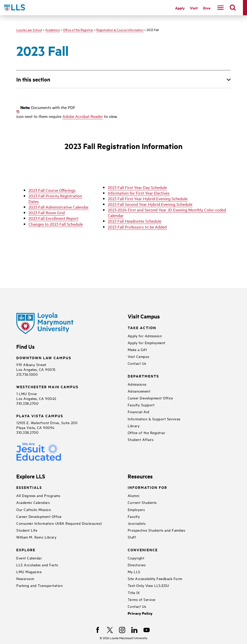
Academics (53, 30)
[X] (110, 630)
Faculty (134, 516)
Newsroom (25, 578)
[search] (233, 8)
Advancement (139, 391)
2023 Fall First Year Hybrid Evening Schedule (148, 198)
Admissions (137, 384)
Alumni (134, 495)
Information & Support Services (154, 419)
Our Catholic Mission (34, 509)
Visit (194, 8)
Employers (136, 509)
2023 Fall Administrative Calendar (59, 207)
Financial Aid (139, 412)
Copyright (136, 558)
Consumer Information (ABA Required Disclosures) (59, 523)
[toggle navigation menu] (220, 8)
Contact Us (137, 363)
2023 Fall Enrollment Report (54, 218)
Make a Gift (137, 349)
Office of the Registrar (78, 30)
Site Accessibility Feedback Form (155, 578)
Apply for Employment (147, 343)
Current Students (142, 502)
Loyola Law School (29, 30)
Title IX (134, 592)
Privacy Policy (140, 613)
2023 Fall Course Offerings (52, 190)
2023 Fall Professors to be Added (137, 227)
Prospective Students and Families (157, 530)
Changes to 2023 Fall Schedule (56, 224)
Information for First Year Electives (139, 193)
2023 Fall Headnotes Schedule (135, 221)
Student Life (27, 530)
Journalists (137, 523)
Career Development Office (150, 398)
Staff (132, 537)
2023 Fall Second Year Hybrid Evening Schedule (150, 204)
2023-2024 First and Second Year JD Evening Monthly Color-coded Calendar (167, 212)
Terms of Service (142, 599)
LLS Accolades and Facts (37, 565)
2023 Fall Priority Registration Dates (55, 198)
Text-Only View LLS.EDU (148, 585)
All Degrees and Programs (38, 495)
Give (207, 8)
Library (134, 426)
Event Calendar (29, 558)
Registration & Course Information (120, 30)
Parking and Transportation (40, 585)
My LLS (134, 572)
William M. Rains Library (36, 537)
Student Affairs (141, 439)
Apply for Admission (145, 336)
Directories (137, 565)
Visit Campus (139, 356)
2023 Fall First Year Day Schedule (137, 187)
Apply (180, 8)
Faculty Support (141, 405)
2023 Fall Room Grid (47, 212)
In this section (33, 79)
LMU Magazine (29, 572)
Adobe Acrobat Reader (83, 116)
